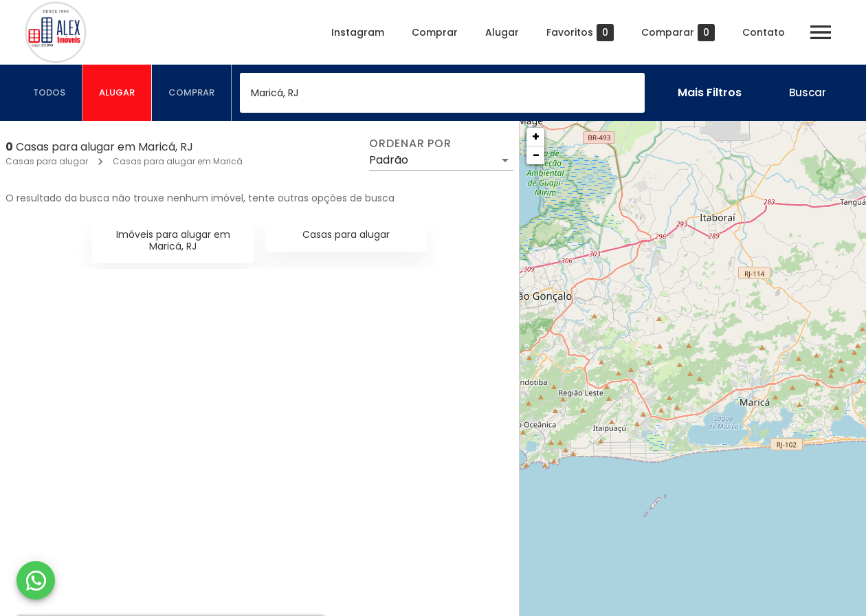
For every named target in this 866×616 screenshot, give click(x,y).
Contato (764, 32)
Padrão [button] (389, 160)
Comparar (678, 33)
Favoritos (580, 33)
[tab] (49, 93)
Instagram (358, 32)
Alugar (502, 32)
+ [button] (536, 136)
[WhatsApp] (36, 580)
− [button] (536, 155)
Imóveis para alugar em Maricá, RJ (173, 240)
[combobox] (442, 93)
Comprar (435, 32)
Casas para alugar (47, 161)
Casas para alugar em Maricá (178, 161)
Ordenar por (410, 144)
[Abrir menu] (821, 32)
